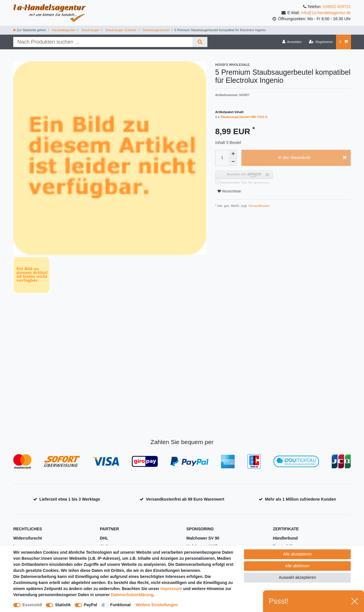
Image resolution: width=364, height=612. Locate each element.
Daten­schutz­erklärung (132, 595)
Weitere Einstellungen (157, 605)
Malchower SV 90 (203, 538)
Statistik (63, 605)
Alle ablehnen (298, 566)
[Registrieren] (321, 42)
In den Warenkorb (312, 158)
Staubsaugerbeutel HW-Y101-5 (244, 117)
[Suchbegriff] (103, 42)
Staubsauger (90, 30)
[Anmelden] (292, 42)
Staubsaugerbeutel (155, 30)
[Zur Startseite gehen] (29, 30)
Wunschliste (229, 191)
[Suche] (200, 42)
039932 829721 (337, 7)
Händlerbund (285, 538)
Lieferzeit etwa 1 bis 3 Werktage (70, 499)
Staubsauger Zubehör (120, 30)
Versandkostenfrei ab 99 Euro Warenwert (185, 499)
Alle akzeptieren (297, 554)
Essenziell (32, 605)
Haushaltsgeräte (63, 30)
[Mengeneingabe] (222, 158)
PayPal (91, 605)
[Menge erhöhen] (233, 154)
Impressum (171, 589)
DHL (104, 538)
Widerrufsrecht (28, 538)
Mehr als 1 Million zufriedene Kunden (300, 499)
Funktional (120, 605)
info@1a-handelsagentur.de (326, 13)
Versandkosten (259, 206)
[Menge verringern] (233, 162)
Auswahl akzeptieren (297, 577)
